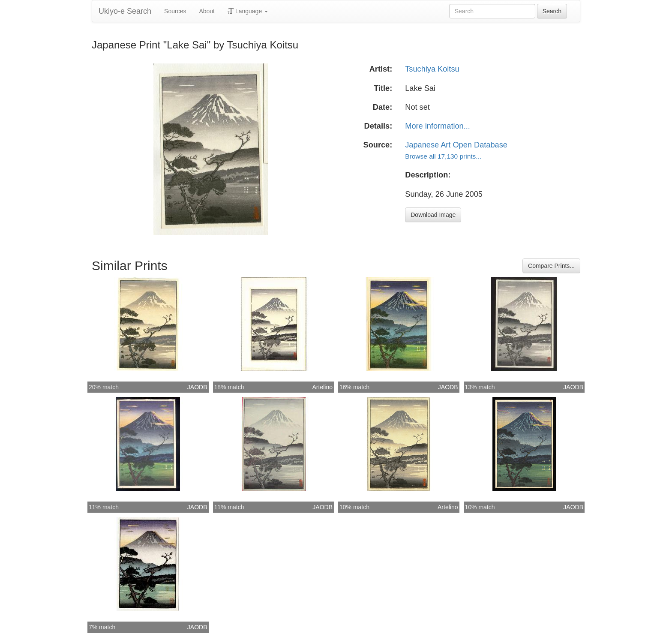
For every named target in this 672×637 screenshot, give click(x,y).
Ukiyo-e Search (125, 11)
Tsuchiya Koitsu (432, 69)
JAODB (197, 387)
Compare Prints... (551, 266)
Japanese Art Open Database (456, 145)
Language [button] (248, 11)
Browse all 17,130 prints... (443, 156)
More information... (438, 126)
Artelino (322, 387)
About (207, 11)
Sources (175, 11)
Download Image (433, 215)
